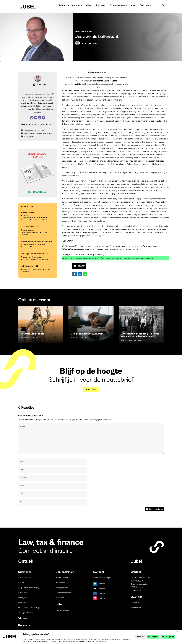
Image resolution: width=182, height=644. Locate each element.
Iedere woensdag (72, 84)
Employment (23, 598)
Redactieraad (136, 608)
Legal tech (22, 603)
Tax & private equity (26, 613)
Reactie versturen (155, 509)
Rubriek (63, 6)
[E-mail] (36, 118)
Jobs (132, 6)
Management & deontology (29, 608)
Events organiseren (63, 593)
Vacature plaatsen (63, 610)
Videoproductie (62, 588)
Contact (136, 572)
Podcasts (24, 625)
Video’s (23, 618)
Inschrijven (91, 389)
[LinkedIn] (39, 118)
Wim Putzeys (129, 340)
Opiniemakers (25, 338)
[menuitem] (156, 8)
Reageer (81, 266)
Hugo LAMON (68, 241)
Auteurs (76, 6)
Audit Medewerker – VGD (29, 227)
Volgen (102, 583)
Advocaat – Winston (28, 212)
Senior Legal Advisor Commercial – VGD (34, 254)
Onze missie (135, 603)
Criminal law (23, 593)
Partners (101, 6)
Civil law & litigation (26, 578)
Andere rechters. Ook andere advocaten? (38, 134)
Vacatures (60, 598)
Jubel (123, 340)
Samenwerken (117, 6)
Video (89, 6)
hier (68, 255)
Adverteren (60, 583)
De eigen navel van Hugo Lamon (35, 131)
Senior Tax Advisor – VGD (29, 266)
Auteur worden (62, 578)
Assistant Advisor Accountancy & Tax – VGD (36, 241)
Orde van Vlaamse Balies (106, 81)
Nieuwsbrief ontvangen (102, 578)
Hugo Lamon (92, 43)
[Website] (32, 118)
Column (89, 32)
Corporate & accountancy (29, 588)
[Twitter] (43, 118)
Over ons (144, 6)
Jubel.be (37, 112)
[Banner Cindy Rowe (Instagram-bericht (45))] (38, 197)
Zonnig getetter (29, 137)
